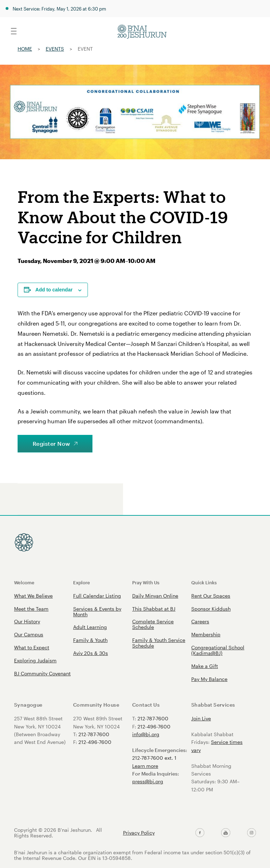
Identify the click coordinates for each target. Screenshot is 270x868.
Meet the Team (31, 609)
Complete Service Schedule (153, 624)
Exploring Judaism (35, 660)
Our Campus (29, 634)
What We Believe (33, 596)
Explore (82, 582)
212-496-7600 (95, 742)
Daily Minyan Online (155, 596)
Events (55, 49)
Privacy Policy (139, 833)
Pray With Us (146, 582)
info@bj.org (146, 734)
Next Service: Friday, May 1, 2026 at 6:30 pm (59, 9)
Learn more (145, 766)
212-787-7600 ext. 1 (154, 758)
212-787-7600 (94, 734)
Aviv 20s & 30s (91, 653)
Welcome (24, 582)
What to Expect (32, 647)
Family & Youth (90, 640)
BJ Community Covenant (42, 673)
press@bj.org (148, 781)
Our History (27, 621)
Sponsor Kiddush (211, 609)
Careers (200, 621)
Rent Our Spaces (211, 596)
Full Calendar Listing (97, 596)
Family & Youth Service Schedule (159, 643)
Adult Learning (90, 627)
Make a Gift (205, 666)
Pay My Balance (209, 679)
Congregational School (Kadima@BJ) (218, 650)
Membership (206, 634)
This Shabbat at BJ (154, 609)
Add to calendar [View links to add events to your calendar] (54, 290)
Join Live (201, 718)
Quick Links (204, 582)
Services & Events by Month (97, 612)
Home (25, 49)
